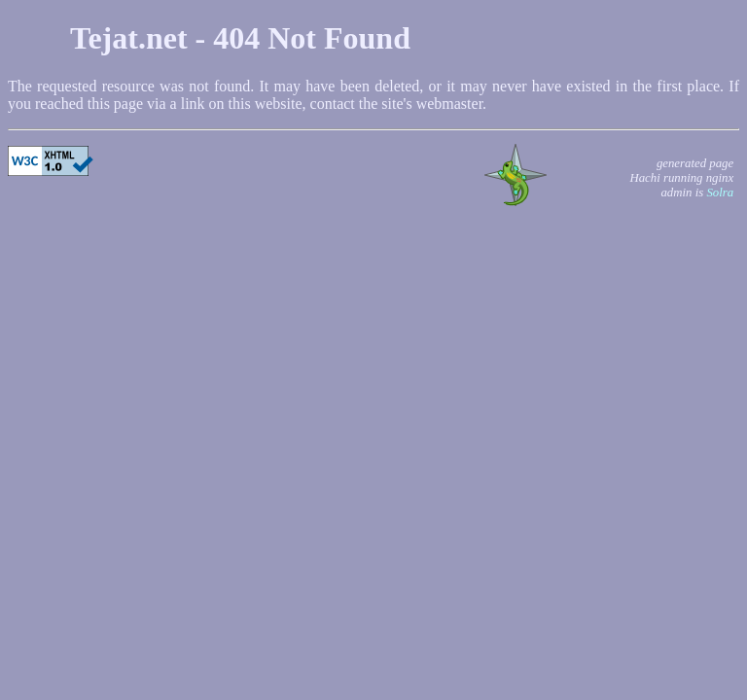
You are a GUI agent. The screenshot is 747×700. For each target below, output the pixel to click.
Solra (720, 192)
